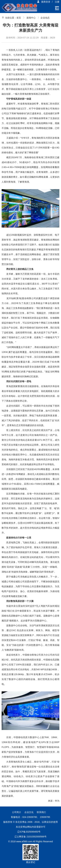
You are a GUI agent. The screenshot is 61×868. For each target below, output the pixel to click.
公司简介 (17, 812)
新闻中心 (31, 18)
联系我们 (41, 812)
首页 (19, 18)
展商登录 (44, 2)
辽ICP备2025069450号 (29, 832)
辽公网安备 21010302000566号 (30, 837)
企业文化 (29, 812)
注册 (57, 2)
